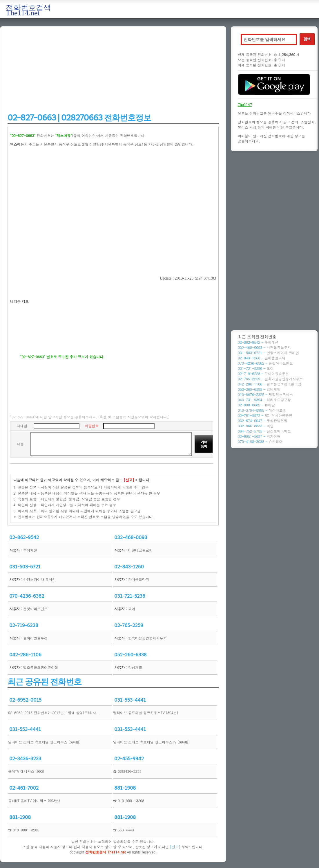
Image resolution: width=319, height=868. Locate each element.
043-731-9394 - (264, 400)
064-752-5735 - (264, 431)
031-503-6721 (25, 567)
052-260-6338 (130, 655)
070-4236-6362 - (265, 363)
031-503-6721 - (268, 353)
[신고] (175, 847)
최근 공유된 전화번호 (45, 682)
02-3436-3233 (25, 759)
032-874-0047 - (263, 421)
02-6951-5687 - (259, 436)
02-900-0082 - (256, 405)
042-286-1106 (25, 655)
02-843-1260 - (262, 358)
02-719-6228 (24, 625)
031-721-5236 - (256, 368)
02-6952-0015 (25, 700)
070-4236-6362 (27, 596)
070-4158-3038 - (260, 441)
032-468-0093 (131, 537)
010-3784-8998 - (262, 410)
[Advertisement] (113, 70)
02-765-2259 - (270, 379)
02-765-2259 (129, 625)
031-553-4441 (130, 700)
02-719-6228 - (263, 373)
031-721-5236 (130, 596)
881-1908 (125, 788)
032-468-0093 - (264, 347)
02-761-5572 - (265, 415)
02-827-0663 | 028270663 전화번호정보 (79, 118)
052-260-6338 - (259, 389)
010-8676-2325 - (265, 394)
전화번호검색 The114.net (28, 10)
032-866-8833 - (256, 426)
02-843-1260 (129, 567)
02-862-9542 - (258, 342)
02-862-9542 (24, 537)
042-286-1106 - (270, 384)
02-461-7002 (24, 788)
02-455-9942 (129, 759)
